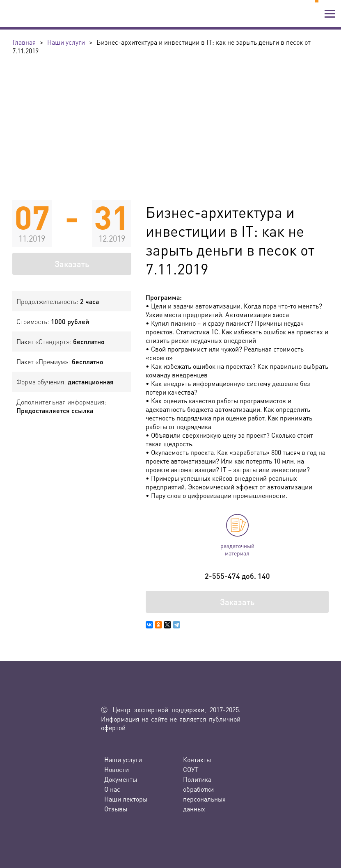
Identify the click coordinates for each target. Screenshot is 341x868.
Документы (121, 779)
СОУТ (191, 769)
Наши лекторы (126, 799)
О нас (112, 789)
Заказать (72, 264)
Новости (117, 769)
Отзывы (116, 809)
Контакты (197, 759)
